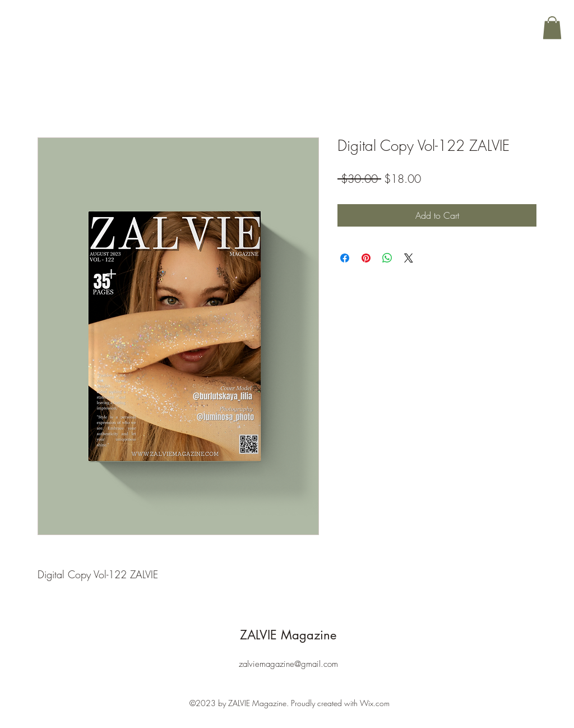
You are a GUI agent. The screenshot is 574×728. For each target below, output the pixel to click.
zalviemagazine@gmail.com (288, 664)
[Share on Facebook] (345, 258)
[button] (552, 28)
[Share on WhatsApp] (387, 258)
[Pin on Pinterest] (366, 258)
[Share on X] (409, 258)
